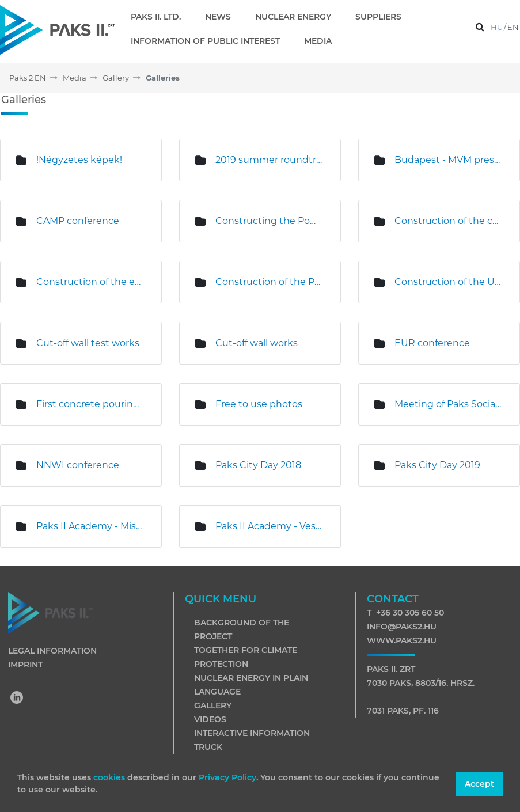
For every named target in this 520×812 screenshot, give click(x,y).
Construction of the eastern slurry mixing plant (90, 282)
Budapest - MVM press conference (448, 160)
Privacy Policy (227, 777)
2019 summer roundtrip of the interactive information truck (269, 160)
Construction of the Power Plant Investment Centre (269, 282)
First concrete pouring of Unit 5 (90, 404)
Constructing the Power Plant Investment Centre (269, 221)
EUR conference (432, 343)
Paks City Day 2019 (437, 465)
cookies (110, 777)
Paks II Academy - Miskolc (90, 526)
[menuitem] (160, 17)
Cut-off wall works (257, 343)
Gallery (213, 705)
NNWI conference (78, 465)
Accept (479, 784)
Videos (210, 719)
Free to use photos (259, 404)
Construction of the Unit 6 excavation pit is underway (448, 282)
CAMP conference (78, 221)
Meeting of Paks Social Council (448, 404)
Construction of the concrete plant (448, 221)
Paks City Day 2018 (258, 465)
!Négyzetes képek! (79, 160)
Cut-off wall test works (88, 343)
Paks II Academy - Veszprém (269, 526)
